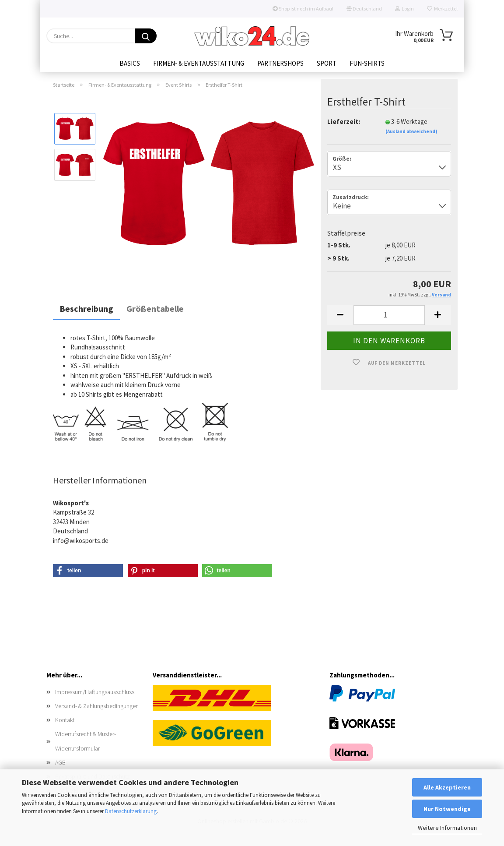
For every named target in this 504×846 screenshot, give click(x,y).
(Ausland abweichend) (411, 133)
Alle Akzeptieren (447, 787)
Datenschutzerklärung (131, 811)
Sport (327, 63)
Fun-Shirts (367, 63)
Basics (130, 63)
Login (404, 9)
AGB (60, 763)
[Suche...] (146, 36)
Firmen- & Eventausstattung (199, 63)
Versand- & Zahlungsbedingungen (97, 707)
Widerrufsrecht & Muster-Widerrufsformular (86, 742)
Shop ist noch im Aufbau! (303, 9)
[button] (340, 316)
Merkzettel (442, 9)
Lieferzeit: (344, 122)
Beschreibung (86, 309)
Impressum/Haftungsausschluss (95, 693)
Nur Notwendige (447, 809)
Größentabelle (155, 309)
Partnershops (280, 63)
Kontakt (65, 721)
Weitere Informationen (447, 828)
